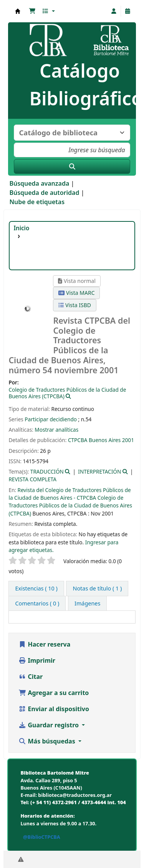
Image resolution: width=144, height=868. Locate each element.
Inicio (21, 228)
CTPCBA (78, 440)
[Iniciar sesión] (114, 11)
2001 (128, 440)
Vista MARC (76, 293)
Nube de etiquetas (37, 202)
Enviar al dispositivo (54, 709)
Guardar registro (49, 725)
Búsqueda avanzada (39, 183)
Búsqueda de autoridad (44, 193)
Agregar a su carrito (54, 693)
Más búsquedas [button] (48, 741)
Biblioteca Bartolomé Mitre (18, 11)
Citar (31, 677)
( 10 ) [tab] (36, 588)
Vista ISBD (75, 305)
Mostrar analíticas (56, 430)
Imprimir (37, 660)
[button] (32, 11)
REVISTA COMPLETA (32, 479)
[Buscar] (72, 166)
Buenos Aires (105, 440)
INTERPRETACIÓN (99, 471)
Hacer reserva (44, 644)
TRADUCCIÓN (47, 471)
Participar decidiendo (51, 419)
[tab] (97, 589)
